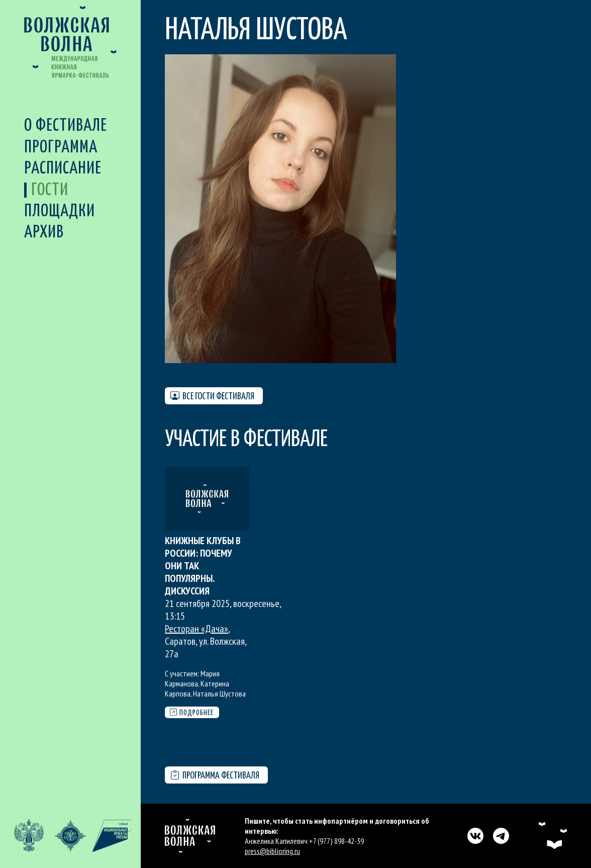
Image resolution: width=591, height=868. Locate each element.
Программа (61, 148)
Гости (50, 190)
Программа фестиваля (215, 776)
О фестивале (66, 126)
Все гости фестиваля (212, 396)
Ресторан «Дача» (196, 629)
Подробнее (192, 713)
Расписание (63, 169)
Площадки (60, 211)
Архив (44, 233)
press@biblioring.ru (272, 851)
